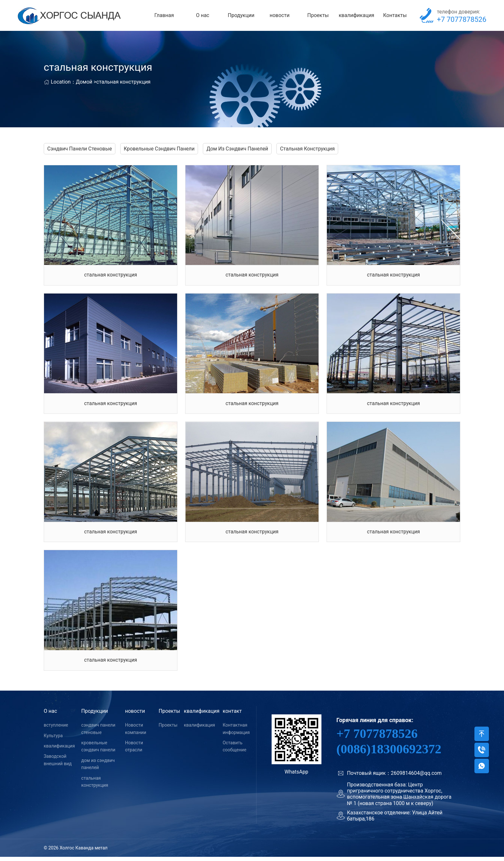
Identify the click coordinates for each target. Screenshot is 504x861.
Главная (164, 16)
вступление (56, 730)
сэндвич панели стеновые (98, 733)
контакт (232, 716)
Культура (53, 740)
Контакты (395, 16)
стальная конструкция (124, 83)
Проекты (318, 16)
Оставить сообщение (235, 750)
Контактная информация (236, 733)
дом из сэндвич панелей (98, 768)
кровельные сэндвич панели (98, 750)
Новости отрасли (134, 750)
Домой (84, 83)
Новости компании (136, 733)
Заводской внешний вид (58, 764)
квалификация (357, 16)
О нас (203, 16)
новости (280, 16)
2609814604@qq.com (416, 777)
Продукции (241, 16)
